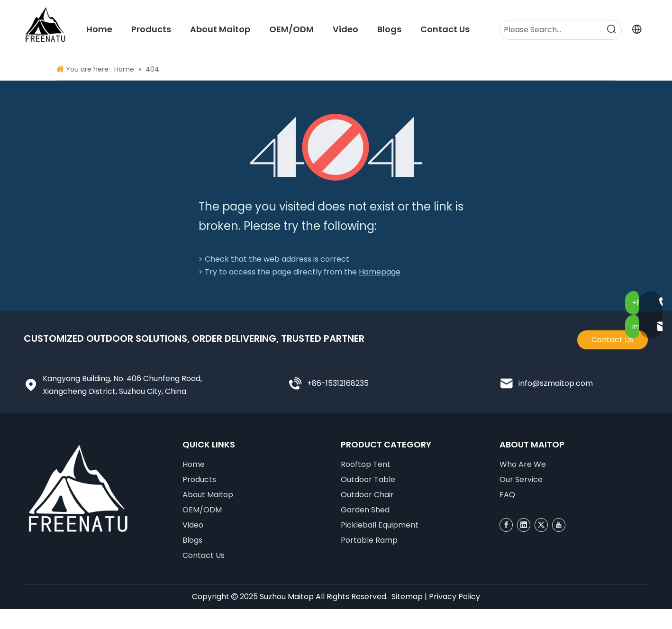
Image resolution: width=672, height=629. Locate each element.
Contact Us (613, 340)
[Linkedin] (524, 525)
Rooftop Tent (366, 464)
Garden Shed (365, 510)
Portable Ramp (369, 540)
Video (193, 525)
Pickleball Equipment (380, 525)
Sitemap (407, 597)
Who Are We (523, 464)
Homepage (380, 272)
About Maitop (208, 495)
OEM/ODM (202, 510)
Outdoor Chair (367, 495)
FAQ (507, 495)
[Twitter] (541, 525)
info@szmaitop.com (556, 383)
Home (194, 464)
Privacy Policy (454, 597)
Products (199, 479)
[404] (336, 147)
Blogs (192, 540)
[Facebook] (506, 525)
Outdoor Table (368, 479)
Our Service (521, 479)
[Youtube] (559, 525)
